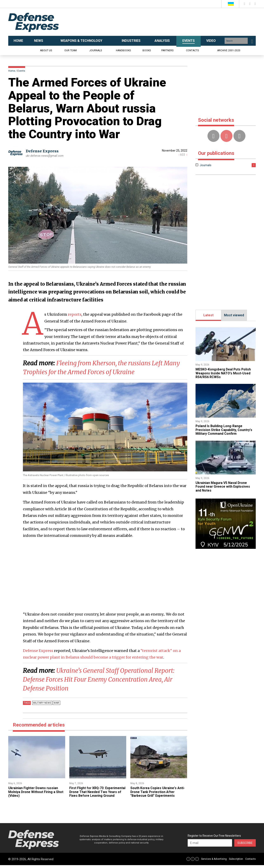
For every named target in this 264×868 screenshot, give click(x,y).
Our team (71, 50)
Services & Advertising (214, 862)
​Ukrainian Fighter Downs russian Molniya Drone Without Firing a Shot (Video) (36, 791)
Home (12, 71)
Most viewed (234, 315)
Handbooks (123, 50)
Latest (208, 315)
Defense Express (42, 151)
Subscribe (245, 846)
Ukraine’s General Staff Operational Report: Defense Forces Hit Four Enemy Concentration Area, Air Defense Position (99, 679)
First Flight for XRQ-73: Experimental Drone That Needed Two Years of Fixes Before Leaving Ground (97, 793)
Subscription (236, 862)
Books (147, 50)
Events (21, 71)
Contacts (192, 50)
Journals (96, 50)
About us (46, 50)
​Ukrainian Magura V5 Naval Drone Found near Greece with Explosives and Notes (223, 487)
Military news (42, 702)
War (56, 702)
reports (75, 314)
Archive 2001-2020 (229, 50)
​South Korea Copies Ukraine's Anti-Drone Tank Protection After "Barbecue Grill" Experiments (158, 791)
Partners (167, 50)
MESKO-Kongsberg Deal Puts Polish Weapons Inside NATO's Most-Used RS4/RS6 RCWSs (224, 373)
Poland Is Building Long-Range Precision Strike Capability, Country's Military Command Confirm (224, 430)
